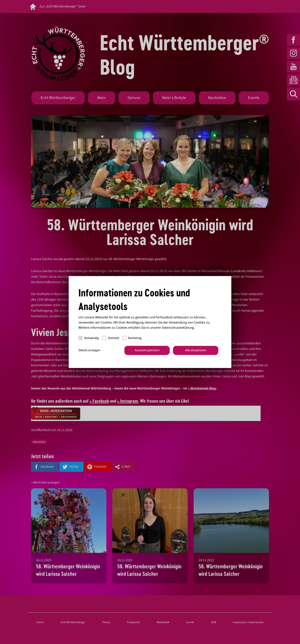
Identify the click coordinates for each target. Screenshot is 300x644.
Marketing (132, 338)
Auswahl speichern (147, 350)
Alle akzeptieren (196, 350)
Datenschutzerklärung (178, 328)
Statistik (111, 338)
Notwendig (89, 338)
